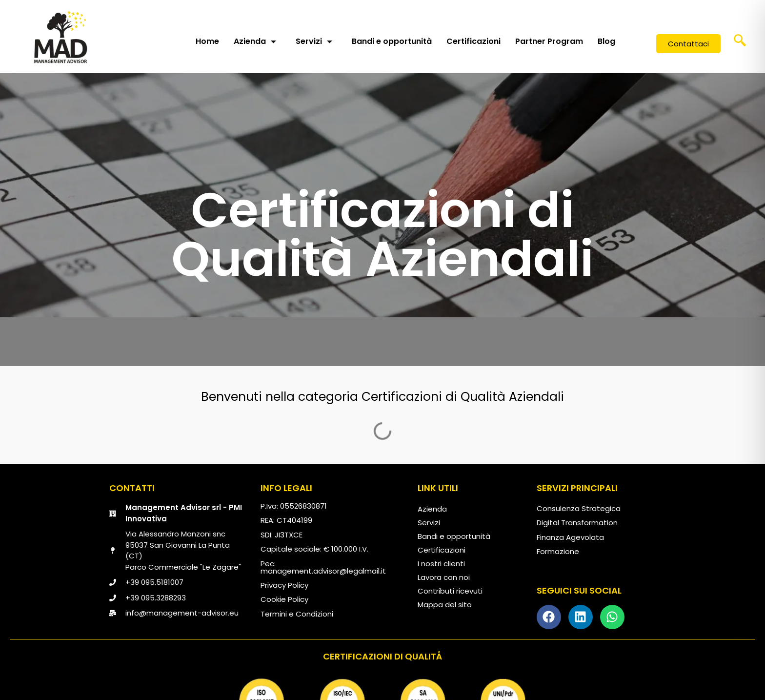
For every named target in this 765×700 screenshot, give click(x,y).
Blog (606, 41)
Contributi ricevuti (450, 591)
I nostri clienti (441, 564)
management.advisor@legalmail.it (323, 571)
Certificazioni (473, 41)
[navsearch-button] (740, 44)
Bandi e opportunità (392, 41)
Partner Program (549, 41)
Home (207, 41)
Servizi (314, 41)
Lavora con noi (444, 577)
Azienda (255, 41)
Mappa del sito (445, 605)
